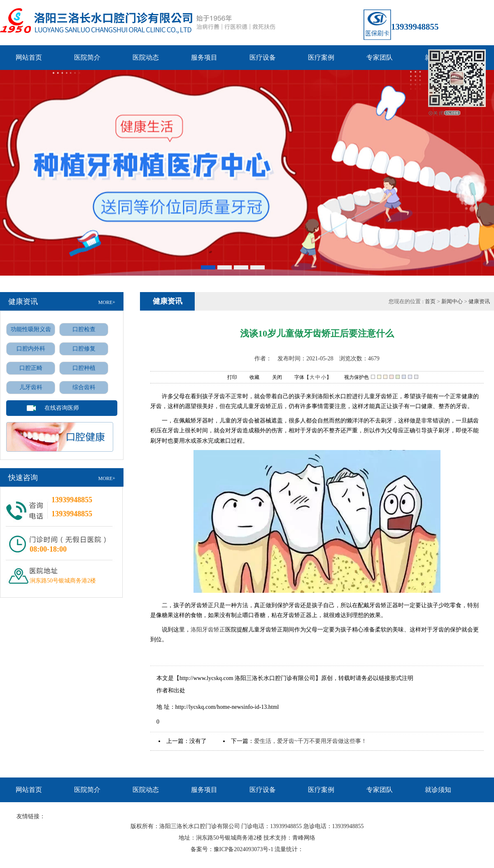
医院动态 (146, 57)
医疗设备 (263, 57)
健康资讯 (479, 301)
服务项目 (204, 57)
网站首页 (29, 57)
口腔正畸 (31, 368)
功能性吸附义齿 (31, 329)
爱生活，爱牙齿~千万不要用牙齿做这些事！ (310, 741)
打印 (228, 378)
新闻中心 (452, 301)
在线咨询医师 (62, 408)
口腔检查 (84, 329)
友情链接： (31, 816)
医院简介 (87, 57)
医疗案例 (321, 57)
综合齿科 (84, 387)
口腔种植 (84, 368)
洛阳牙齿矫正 (208, 630)
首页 (431, 301)
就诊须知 (438, 790)
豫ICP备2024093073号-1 (244, 849)
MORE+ (107, 302)
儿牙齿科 (31, 387)
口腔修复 (84, 349)
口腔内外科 (31, 349)
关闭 (273, 378)
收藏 (250, 378)
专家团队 (380, 57)
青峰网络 (304, 838)
